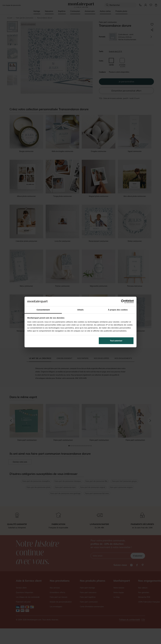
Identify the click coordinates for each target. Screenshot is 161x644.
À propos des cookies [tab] (118, 310)
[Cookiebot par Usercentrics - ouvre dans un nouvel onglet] (123, 301)
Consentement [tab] (43, 310)
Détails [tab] (80, 310)
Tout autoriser (116, 341)
